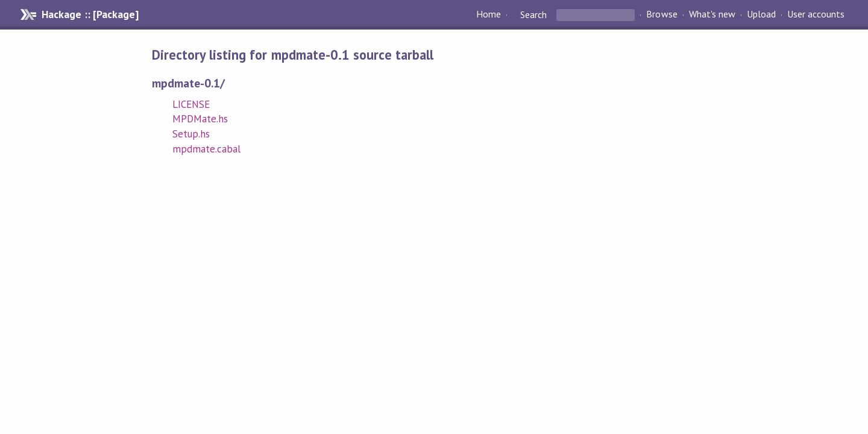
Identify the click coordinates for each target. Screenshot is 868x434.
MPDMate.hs (200, 119)
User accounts (816, 14)
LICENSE (191, 104)
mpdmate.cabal (206, 149)
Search (533, 14)
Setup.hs (191, 134)
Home (489, 14)
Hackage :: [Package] (90, 14)
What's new (712, 14)
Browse (662, 14)
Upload (761, 14)
